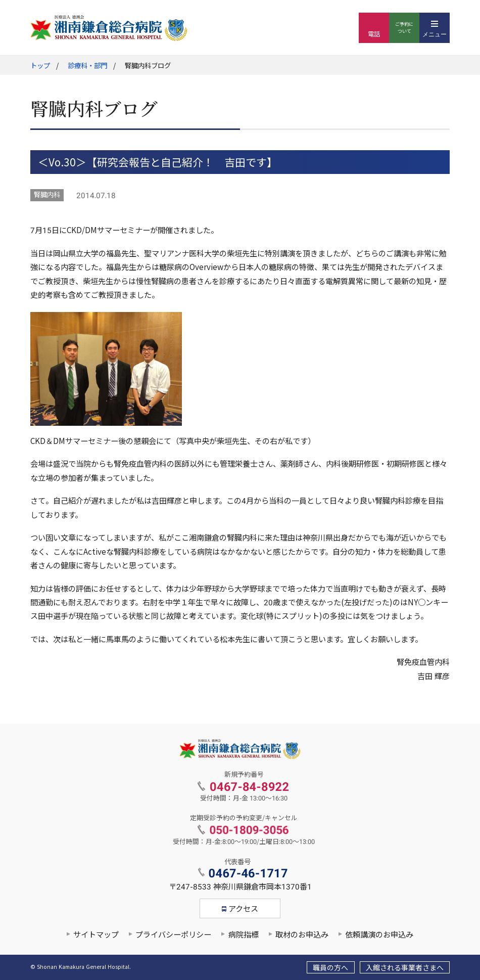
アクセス (243, 909)
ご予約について (404, 28)
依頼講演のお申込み (379, 935)
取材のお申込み (302, 935)
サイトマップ (96, 935)
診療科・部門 (87, 66)
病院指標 (244, 935)
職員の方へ (330, 968)
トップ (40, 66)
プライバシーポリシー (173, 935)
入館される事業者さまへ (405, 968)
